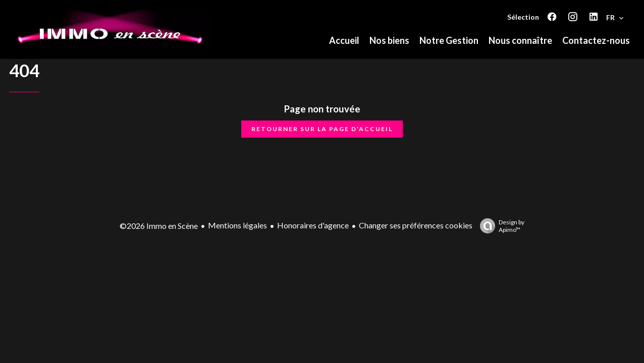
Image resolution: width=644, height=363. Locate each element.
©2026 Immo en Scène (159, 226)
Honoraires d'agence (313, 225)
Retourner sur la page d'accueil (322, 129)
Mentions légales (237, 225)
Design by (500, 226)
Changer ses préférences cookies (416, 225)
